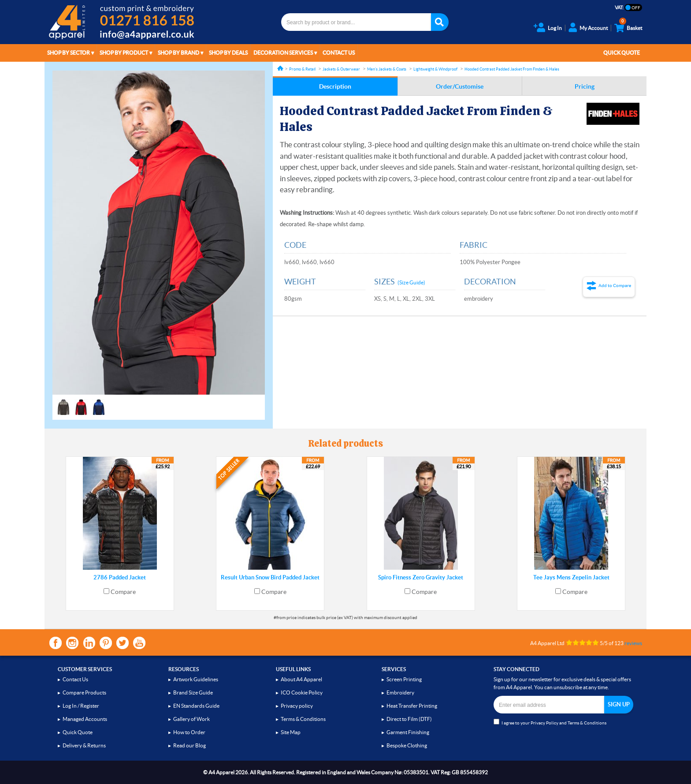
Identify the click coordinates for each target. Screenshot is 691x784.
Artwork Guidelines (196, 679)
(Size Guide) (411, 282)
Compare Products (84, 693)
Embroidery (400, 693)
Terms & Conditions (303, 719)
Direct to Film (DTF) (409, 719)
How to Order (189, 732)
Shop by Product (124, 53)
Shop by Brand (178, 53)
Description (335, 86)
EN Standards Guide (196, 706)
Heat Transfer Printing (412, 706)
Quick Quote (622, 53)
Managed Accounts (85, 719)
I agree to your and (550, 722)
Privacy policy (297, 706)
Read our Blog (189, 745)
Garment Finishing (408, 732)
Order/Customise (460, 86)
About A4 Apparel (301, 679)
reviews (633, 643)
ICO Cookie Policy (302, 693)
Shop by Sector (69, 53)
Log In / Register (81, 706)
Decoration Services (283, 53)
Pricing (585, 86)
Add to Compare (615, 286)
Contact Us (339, 53)
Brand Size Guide (193, 693)
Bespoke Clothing (407, 745)
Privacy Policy (544, 723)
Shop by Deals (228, 53)
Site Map (291, 732)
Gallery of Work (191, 719)
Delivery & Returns (84, 745)
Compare (123, 592)
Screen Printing (404, 679)
